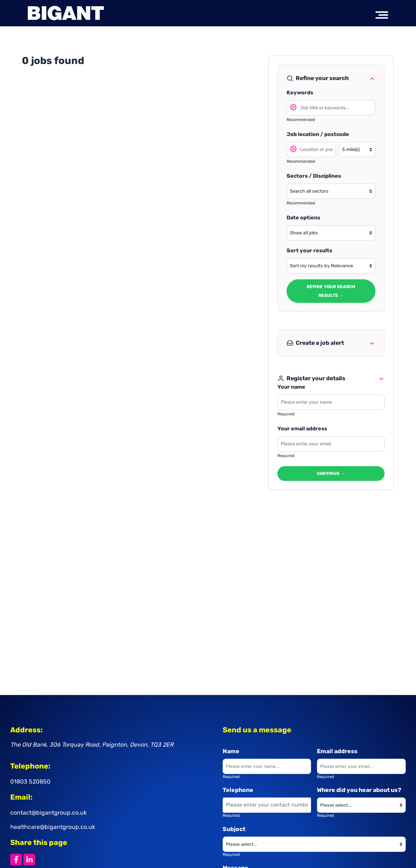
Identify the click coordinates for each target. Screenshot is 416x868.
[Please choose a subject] (314, 844)
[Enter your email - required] (331, 444)
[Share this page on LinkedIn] (29, 860)
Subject (234, 829)
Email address (337, 751)
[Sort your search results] (331, 266)
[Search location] (311, 150)
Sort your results (309, 251)
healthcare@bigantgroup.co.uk (53, 827)
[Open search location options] (294, 148)
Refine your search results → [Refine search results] (331, 291)
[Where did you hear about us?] (361, 805)
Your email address (302, 429)
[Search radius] (358, 150)
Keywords (300, 93)
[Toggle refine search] (372, 78)
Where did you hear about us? (359, 790)
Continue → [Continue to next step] (331, 473)
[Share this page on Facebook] (16, 860)
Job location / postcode (318, 134)
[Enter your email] (361, 766)
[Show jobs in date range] (331, 233)
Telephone (238, 790)
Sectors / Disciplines (314, 176)
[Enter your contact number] (267, 805)
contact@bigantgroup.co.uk (48, 813)
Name (231, 751)
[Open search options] (294, 107)
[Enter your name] (267, 766)
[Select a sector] (331, 191)
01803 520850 (30, 782)
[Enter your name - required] (331, 402)
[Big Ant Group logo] (66, 13)
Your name (291, 387)
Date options (303, 218)
